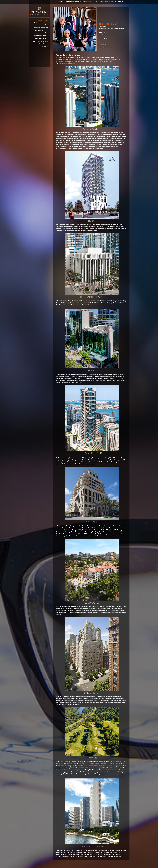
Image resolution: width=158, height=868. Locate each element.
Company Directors (42, 30)
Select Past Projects (41, 38)
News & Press (44, 44)
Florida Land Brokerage (40, 36)
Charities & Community (41, 41)
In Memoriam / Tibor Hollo (41, 24)
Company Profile (43, 20)
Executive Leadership (41, 28)
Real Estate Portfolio (41, 33)
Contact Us (45, 47)
